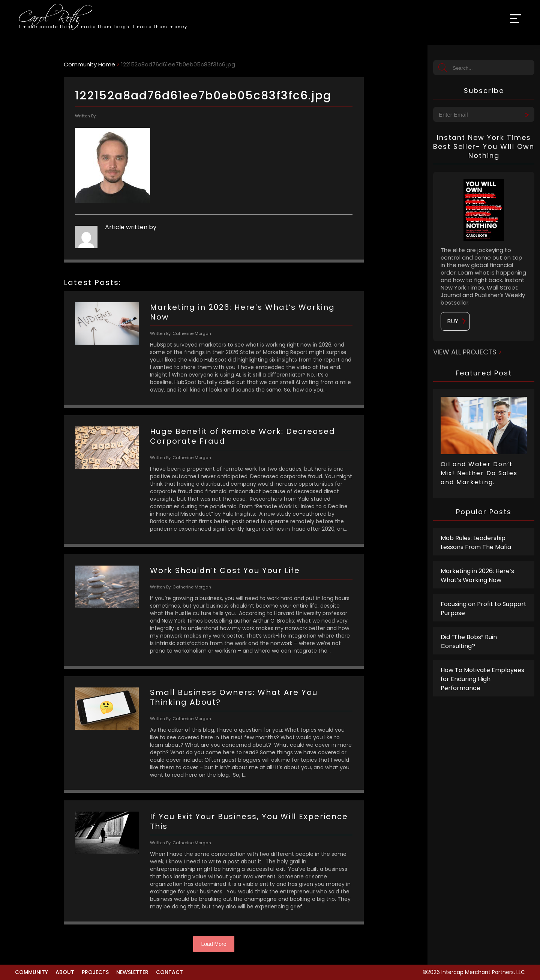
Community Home (89, 64)
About (65, 972)
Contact (169, 972)
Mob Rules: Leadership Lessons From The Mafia (476, 543)
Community (31, 972)
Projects (95, 972)
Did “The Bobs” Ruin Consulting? (469, 642)
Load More (214, 944)
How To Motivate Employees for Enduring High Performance (482, 679)
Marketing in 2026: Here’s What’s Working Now (477, 576)
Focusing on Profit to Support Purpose (484, 609)
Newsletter (132, 972)
